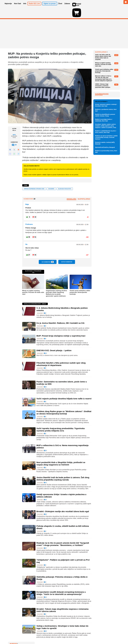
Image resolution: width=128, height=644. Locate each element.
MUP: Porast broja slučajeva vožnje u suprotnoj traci (61, 326)
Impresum (34, 637)
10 (45, 489)
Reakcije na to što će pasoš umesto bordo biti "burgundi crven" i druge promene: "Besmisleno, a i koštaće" (63, 534)
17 (45, 538)
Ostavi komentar (67, 252)
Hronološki (71, 189)
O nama (12, 637)
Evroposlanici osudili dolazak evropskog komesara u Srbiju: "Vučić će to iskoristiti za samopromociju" (61, 583)
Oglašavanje (20, 637)
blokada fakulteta (65, 178)
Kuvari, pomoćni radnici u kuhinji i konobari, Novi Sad (106, 186)
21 (45, 377)
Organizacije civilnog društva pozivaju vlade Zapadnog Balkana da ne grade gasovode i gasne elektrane (56, 283)
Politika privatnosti (56, 637)
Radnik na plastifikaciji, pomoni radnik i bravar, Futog (105, 196)
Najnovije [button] (8, 6)
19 (45, 343)
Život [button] (60, 6)
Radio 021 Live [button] (34, 6)
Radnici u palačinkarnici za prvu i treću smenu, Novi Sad (106, 212)
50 (45, 504)
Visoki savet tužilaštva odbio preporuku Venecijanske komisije (80, 282)
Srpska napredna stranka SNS (34, 178)
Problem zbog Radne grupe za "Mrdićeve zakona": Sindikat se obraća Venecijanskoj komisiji (64, 402)
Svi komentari (48, 252)
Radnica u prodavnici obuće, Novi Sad (106, 191)
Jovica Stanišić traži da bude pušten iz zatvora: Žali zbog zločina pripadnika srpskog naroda (63, 468)
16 (45, 440)
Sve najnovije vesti (111, 85)
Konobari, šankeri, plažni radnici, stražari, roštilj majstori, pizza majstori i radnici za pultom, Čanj (106, 207)
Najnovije (99, 42)
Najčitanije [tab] (99, 134)
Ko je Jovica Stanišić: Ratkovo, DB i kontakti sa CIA (60, 313)
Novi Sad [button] (18, 6)
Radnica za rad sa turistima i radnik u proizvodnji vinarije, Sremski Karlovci (106, 218)
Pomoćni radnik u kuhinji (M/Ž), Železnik (105, 224)
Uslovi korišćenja (44, 637)
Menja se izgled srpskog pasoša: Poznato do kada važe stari (33, 282)
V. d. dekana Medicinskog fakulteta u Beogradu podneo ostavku (106, 46)
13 (45, 472)
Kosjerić (51, 178)
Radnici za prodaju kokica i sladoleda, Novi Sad (104, 201)
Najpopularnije (101, 91)
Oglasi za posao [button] (50, 6)
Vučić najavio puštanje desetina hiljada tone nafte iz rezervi (64, 388)
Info (14, 124)
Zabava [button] (67, 6)
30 (45, 621)
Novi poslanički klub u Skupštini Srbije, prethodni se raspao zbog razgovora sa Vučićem (61, 453)
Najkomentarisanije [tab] (102, 132)
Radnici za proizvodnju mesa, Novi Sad (106, 232)
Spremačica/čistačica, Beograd (105, 228)
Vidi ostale (114, 177)
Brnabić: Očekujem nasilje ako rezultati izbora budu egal (63, 501)
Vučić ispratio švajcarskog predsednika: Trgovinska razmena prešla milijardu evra (61, 419)
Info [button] (25, 6)
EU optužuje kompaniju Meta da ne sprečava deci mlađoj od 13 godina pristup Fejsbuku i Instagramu (107, 60)
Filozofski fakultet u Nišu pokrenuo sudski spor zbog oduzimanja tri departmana (61, 354)
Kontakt (27, 637)
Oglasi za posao (101, 182)
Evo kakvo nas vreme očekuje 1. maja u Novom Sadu (107, 76)
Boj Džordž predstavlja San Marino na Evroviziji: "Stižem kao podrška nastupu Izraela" (107, 52)
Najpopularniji (84, 189)
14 (45, 587)
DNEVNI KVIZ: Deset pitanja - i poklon (54, 340)
